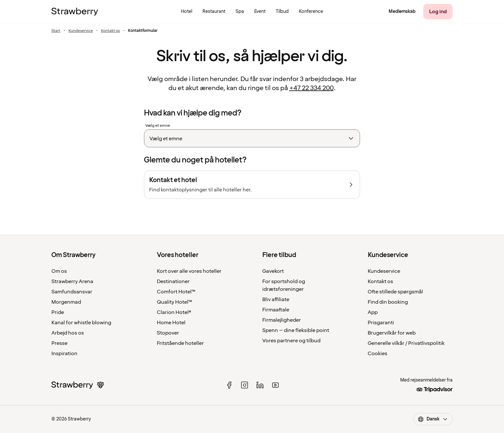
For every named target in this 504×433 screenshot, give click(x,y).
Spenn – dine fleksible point (296, 330)
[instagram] (245, 385)
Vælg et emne (158, 126)
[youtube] (275, 385)
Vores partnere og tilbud (291, 341)
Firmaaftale (276, 310)
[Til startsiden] (75, 12)
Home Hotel (171, 323)
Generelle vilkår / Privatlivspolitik (406, 343)
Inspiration (64, 354)
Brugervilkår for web (392, 333)
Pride (58, 312)
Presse (59, 343)
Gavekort (273, 271)
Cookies (378, 354)
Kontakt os (110, 31)
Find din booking (388, 302)
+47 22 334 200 (311, 88)
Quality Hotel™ (175, 302)
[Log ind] (438, 12)
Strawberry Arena (72, 281)
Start (56, 31)
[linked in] (260, 385)
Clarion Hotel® (174, 312)
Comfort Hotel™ (176, 292)
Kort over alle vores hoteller (189, 271)
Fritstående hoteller (180, 343)
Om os (59, 271)
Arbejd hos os (68, 333)
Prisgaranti (381, 323)
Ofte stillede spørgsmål (395, 292)
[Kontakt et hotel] (252, 185)
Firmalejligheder (282, 320)
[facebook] (229, 385)
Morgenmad (66, 302)
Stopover (168, 333)
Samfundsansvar (72, 292)
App (373, 312)
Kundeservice (81, 31)
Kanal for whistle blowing (81, 323)
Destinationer (173, 281)
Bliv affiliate (276, 299)
